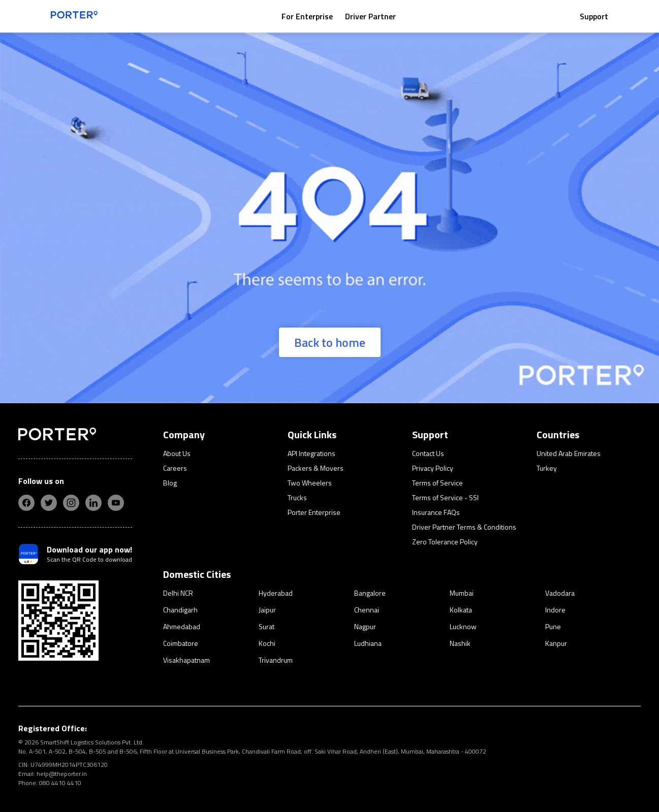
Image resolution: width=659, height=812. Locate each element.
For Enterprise (307, 16)
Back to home (330, 342)
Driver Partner (370, 16)
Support (594, 16)
